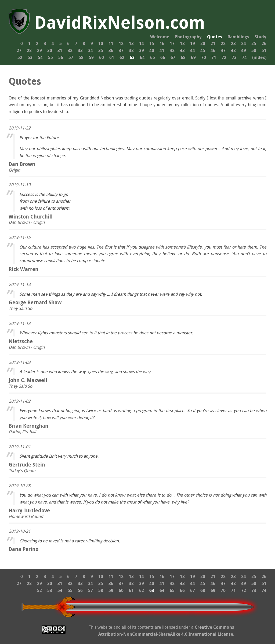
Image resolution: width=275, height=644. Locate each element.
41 (162, 50)
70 (204, 57)
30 (50, 50)
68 (183, 57)
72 (224, 57)
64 (142, 57)
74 (244, 57)
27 (19, 50)
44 (193, 50)
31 (60, 50)
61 (112, 57)
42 (172, 50)
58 (81, 57)
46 (213, 50)
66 (163, 57)
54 (40, 57)
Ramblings (238, 37)
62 (122, 57)
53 (30, 57)
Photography (188, 37)
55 (50, 57)
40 (152, 50)
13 (131, 43)
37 (121, 50)
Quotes (215, 37)
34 (91, 50)
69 (193, 57)
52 (20, 57)
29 (39, 50)
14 (142, 43)
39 (142, 50)
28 (29, 50)
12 (121, 43)
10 (101, 43)
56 (61, 57)
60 (102, 57)
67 (173, 57)
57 (71, 57)
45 (203, 50)
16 (162, 43)
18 (182, 43)
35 (101, 50)
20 (203, 43)
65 (153, 57)
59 (91, 57)
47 (223, 50)
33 (80, 50)
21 (213, 43)
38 (131, 50)
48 (233, 50)
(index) (259, 57)
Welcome (160, 37)
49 (244, 50)
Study (260, 37)
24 (244, 43)
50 (254, 50)
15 (152, 43)
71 (214, 57)
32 (70, 50)
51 (264, 50)
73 (234, 57)
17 (172, 43)
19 (193, 43)
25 (254, 43)
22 (223, 43)
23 (233, 43)
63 (132, 57)
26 (264, 43)
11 (111, 43)
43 (182, 50)
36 (111, 50)
